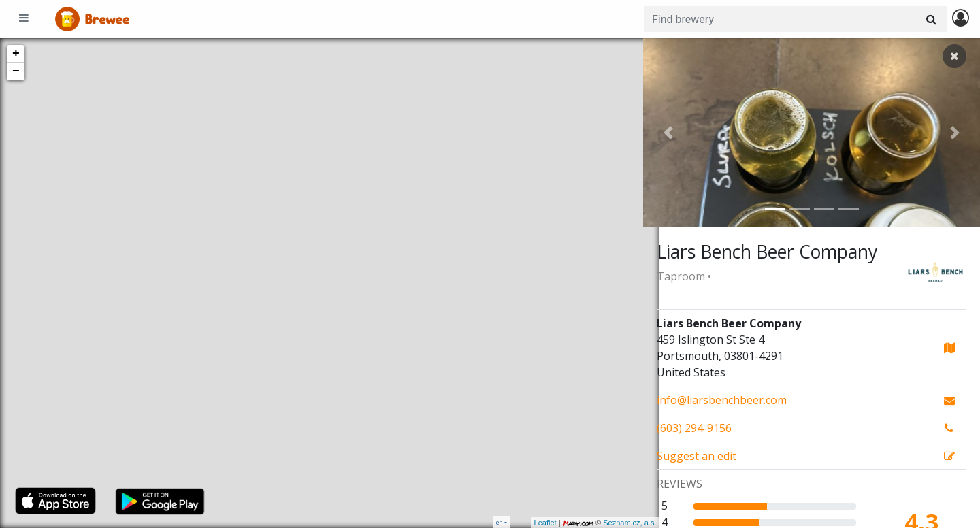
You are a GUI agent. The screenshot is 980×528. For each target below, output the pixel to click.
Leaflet (528, 523)
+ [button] (16, 54)
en (500, 522)
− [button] (16, 71)
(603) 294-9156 (694, 428)
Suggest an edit (697, 456)
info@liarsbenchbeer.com (722, 400)
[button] (668, 133)
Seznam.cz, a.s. (613, 523)
